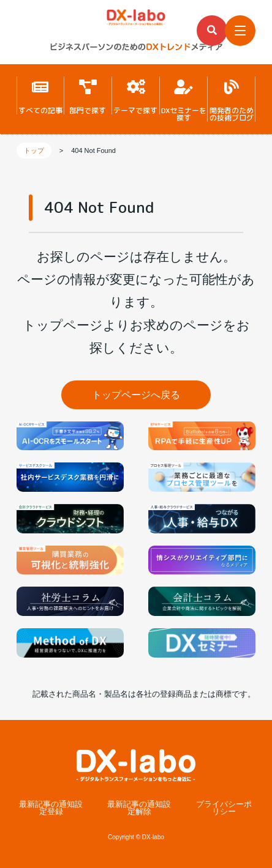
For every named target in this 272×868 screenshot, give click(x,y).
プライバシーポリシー (224, 809)
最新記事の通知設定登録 (51, 809)
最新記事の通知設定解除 (139, 809)
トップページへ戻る (136, 395)
